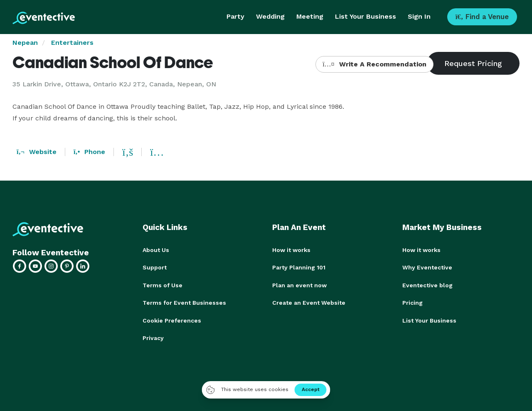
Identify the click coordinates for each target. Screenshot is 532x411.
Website (37, 152)
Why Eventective (427, 267)
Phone (89, 152)
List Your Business (366, 16)
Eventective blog (427, 285)
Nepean (25, 43)
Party (235, 16)
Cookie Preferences (172, 320)
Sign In (419, 16)
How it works (291, 250)
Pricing (413, 302)
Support (155, 267)
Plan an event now (299, 285)
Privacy (153, 337)
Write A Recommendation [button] (374, 64)
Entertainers (72, 43)
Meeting (310, 16)
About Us (156, 250)
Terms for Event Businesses (184, 302)
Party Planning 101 (299, 267)
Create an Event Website (309, 302)
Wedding (270, 16)
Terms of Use (163, 285)
